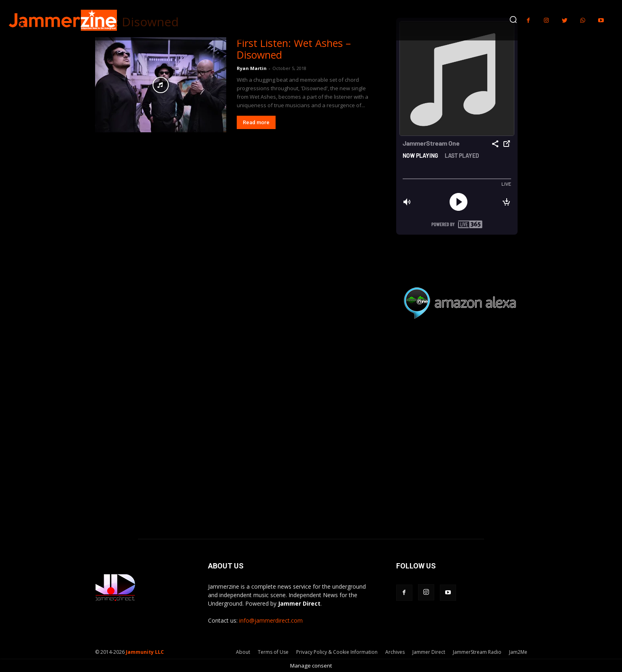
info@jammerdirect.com (271, 620)
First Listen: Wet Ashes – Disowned (294, 49)
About (243, 652)
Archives (395, 652)
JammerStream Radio (477, 652)
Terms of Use (273, 652)
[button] (513, 19)
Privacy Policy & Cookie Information (337, 652)
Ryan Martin (252, 68)
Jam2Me (518, 652)
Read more (256, 122)
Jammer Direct (429, 652)
